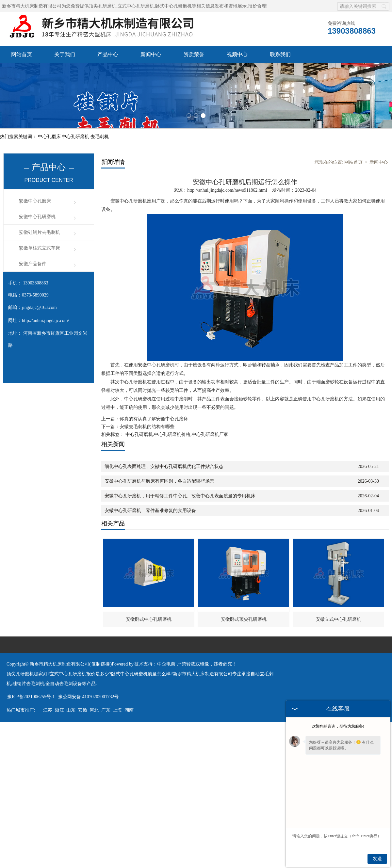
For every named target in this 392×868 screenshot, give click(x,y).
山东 (71, 710)
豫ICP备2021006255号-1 (31, 697)
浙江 (59, 710)
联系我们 (280, 54)
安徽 (83, 710)
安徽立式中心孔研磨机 (338, 619)
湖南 (129, 710)
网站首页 (22, 54)
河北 (94, 710)
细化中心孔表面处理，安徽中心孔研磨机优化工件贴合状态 (164, 466)
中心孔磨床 (50, 137)
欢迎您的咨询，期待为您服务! (338, 726)
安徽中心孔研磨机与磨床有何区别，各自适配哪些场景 (159, 481)
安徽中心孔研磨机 (37, 217)
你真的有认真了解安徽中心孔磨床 (154, 419)
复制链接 (101, 664)
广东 (106, 710)
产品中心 (108, 54)
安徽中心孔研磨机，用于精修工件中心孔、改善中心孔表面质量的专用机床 (180, 496)
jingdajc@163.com (39, 307)
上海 (117, 710)
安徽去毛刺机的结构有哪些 (147, 427)
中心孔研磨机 (76, 137)
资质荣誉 (194, 54)
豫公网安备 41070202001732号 (89, 697)
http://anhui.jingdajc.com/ (46, 321)
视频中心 (237, 54)
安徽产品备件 (33, 264)
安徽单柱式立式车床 (40, 248)
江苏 (48, 710)
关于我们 (65, 54)
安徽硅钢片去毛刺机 (40, 232)
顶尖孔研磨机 (103, 6)
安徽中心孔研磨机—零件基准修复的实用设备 (150, 511)
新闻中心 (151, 54)
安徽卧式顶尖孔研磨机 (244, 619)
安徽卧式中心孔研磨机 (149, 619)
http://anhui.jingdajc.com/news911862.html (227, 190)
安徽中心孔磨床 (35, 201)
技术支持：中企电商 (155, 664)
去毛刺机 (100, 137)
